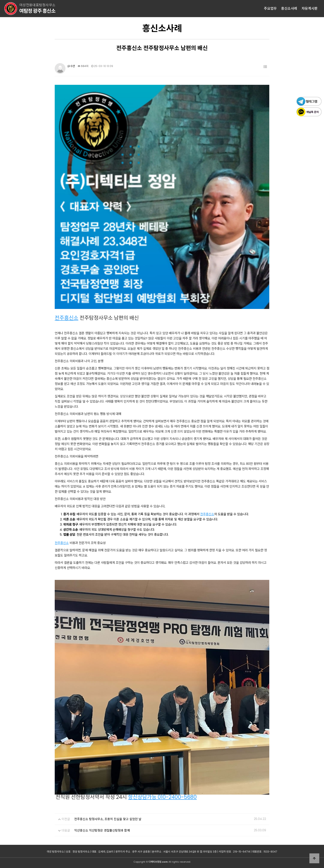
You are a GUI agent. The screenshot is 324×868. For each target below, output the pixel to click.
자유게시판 (310, 8)
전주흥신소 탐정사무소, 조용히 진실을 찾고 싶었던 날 (108, 819)
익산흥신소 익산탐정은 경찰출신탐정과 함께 (102, 830)
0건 (71, 66)
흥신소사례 (289, 8)
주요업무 (270, 8)
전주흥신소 (67, 318)
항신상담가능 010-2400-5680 (162, 797)
